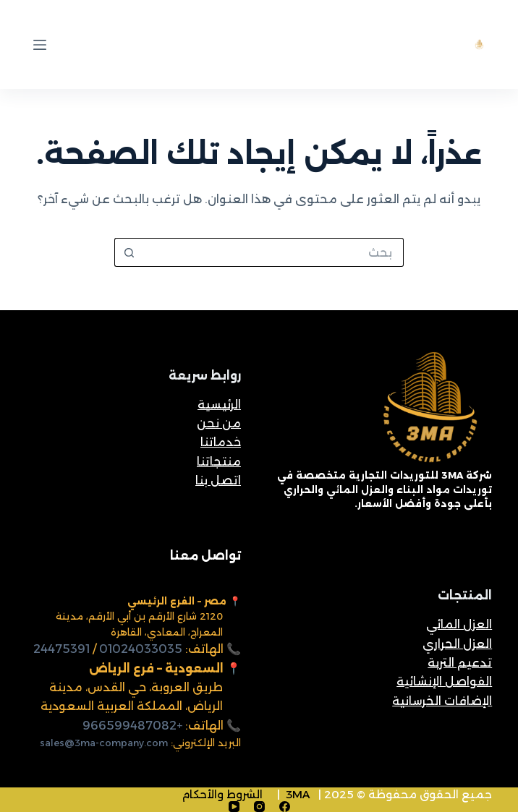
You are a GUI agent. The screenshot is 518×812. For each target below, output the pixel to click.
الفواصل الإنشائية (444, 681)
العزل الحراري (457, 644)
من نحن (219, 423)
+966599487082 (132, 726)
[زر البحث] (129, 252)
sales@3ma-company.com (104, 743)
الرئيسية (219, 405)
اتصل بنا (218, 480)
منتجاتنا (219, 462)
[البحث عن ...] (273, 252)
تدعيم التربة (460, 663)
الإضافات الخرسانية (442, 701)
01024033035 (141, 649)
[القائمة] (40, 45)
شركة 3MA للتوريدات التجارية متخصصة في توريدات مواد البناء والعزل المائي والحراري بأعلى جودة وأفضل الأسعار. (385, 489)
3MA (298, 794)
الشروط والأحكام (222, 794)
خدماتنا (221, 442)
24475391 (61, 649)
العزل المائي (459, 624)
